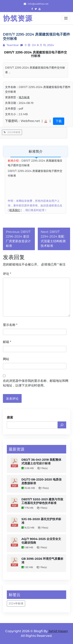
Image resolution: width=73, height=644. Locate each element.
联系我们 (15, 210)
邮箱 (7, 342)
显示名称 (10, 325)
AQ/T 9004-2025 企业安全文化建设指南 (41, 541)
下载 (59, 121)
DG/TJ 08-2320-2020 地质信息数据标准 (41, 481)
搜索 (10, 417)
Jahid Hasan (58, 631)
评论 (7, 274)
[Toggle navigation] (66, 18)
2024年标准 (12, 132)
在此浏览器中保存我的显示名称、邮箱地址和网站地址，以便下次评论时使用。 (36, 383)
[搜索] (62, 425)
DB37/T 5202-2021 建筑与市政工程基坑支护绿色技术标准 (42, 501)
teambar (12, 45)
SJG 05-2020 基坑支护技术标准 (41, 521)
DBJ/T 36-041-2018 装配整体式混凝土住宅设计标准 (41, 462)
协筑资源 (18, 18)
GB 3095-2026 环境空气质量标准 (42, 561)
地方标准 (24, 97)
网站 (6, 359)
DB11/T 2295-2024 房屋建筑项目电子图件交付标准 (36, 54)
